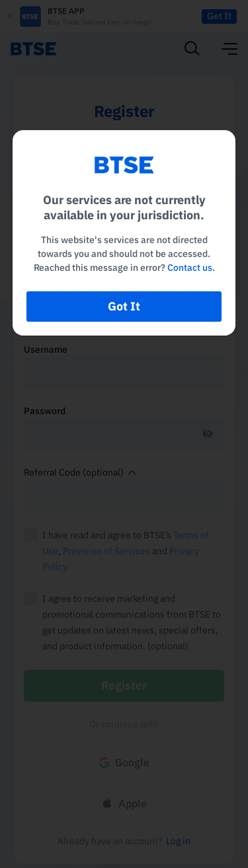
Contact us (190, 268)
